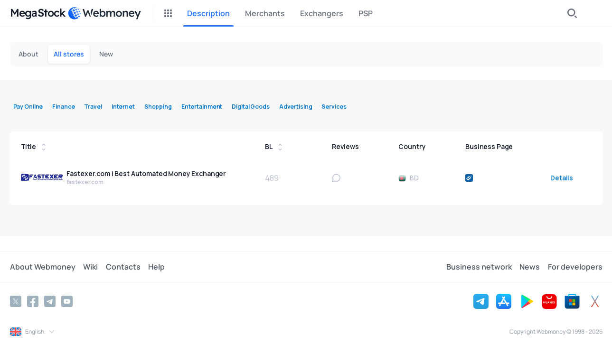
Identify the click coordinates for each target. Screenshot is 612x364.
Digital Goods (250, 107)
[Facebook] (33, 301)
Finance (63, 107)
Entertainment (202, 107)
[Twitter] (16, 301)
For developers (575, 267)
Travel (93, 107)
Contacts (123, 267)
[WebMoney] (104, 13)
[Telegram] (50, 301)
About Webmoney (43, 267)
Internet (123, 107)
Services (334, 107)
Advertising (296, 107)
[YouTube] (67, 301)
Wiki (90, 267)
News (530, 267)
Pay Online (28, 107)
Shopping (158, 107)
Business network (480, 267)
